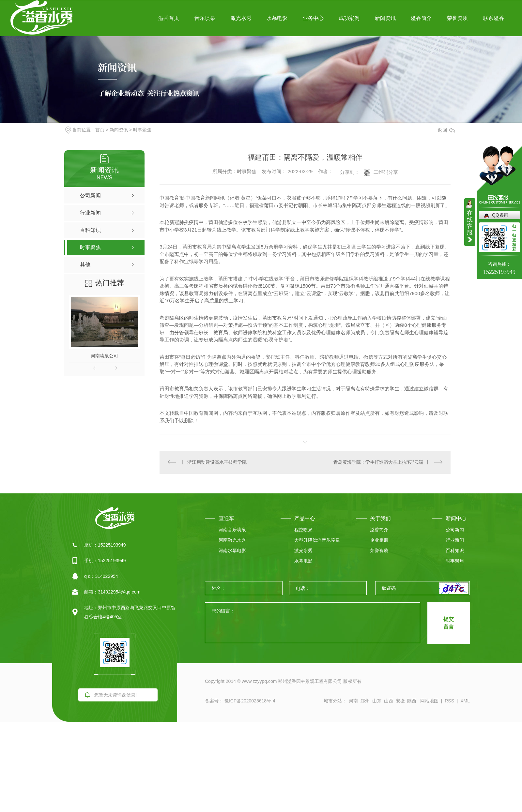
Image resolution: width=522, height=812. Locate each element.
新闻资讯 (385, 18)
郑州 (365, 701)
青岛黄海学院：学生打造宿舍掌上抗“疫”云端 (378, 462)
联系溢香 (494, 18)
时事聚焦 (142, 130)
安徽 (400, 701)
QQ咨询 (500, 215)
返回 (446, 130)
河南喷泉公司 (104, 356)
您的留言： (313, 623)
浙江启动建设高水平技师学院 (217, 462)
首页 (100, 130)
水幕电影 (277, 18)
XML (465, 701)
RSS (449, 701)
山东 (377, 701)
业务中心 (313, 18)
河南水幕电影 (232, 550)
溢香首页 (169, 18)
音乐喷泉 (205, 18)
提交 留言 (449, 623)
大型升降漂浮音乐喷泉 (317, 540)
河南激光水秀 (232, 540)
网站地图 (429, 701)
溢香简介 (421, 18)
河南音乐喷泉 (232, 530)
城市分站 (333, 701)
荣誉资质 (457, 18)
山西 (389, 701)
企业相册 (379, 540)
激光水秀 (241, 18)
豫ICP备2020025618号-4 (249, 701)
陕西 (412, 701)
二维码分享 (386, 172)
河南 (353, 701)
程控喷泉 (303, 530)
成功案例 (349, 18)
